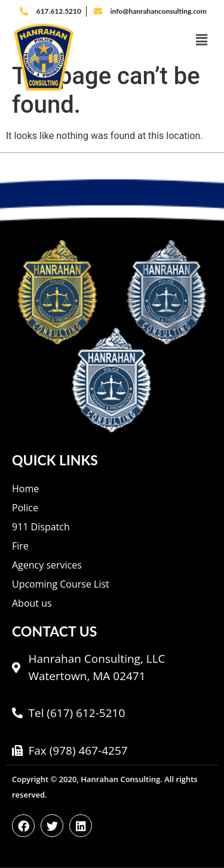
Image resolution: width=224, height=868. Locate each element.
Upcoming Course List (61, 584)
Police (25, 508)
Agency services (47, 565)
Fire (20, 546)
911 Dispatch (41, 527)
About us (32, 603)
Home (25, 489)
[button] (156, 40)
